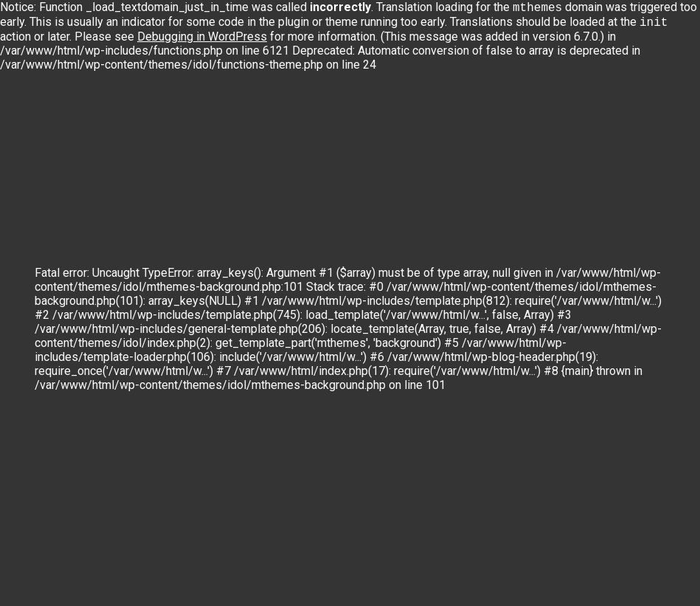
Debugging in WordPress (202, 39)
